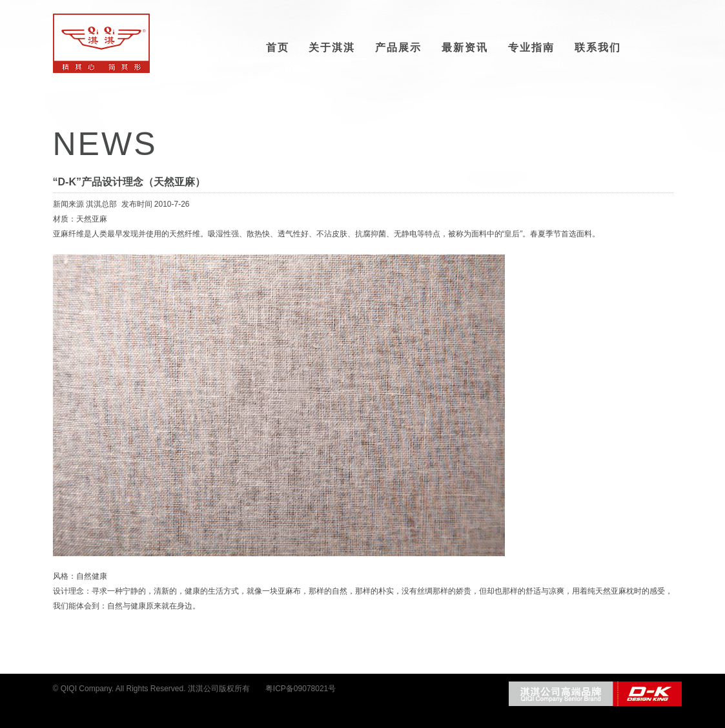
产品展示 (398, 47)
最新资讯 (465, 47)
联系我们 (598, 47)
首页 (278, 47)
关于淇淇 (332, 47)
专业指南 (531, 47)
